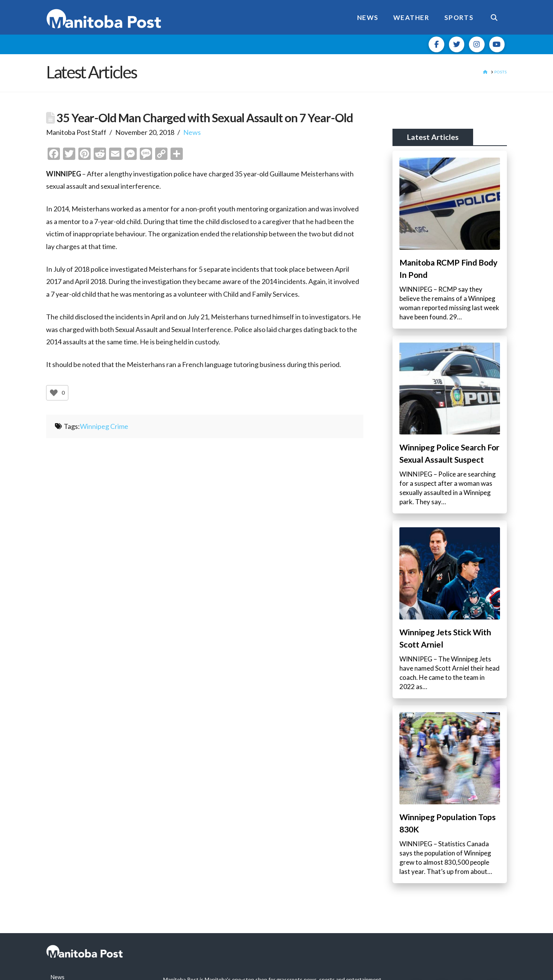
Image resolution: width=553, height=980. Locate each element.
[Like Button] (54, 393)
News (192, 132)
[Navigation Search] (494, 17)
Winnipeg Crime (104, 426)
